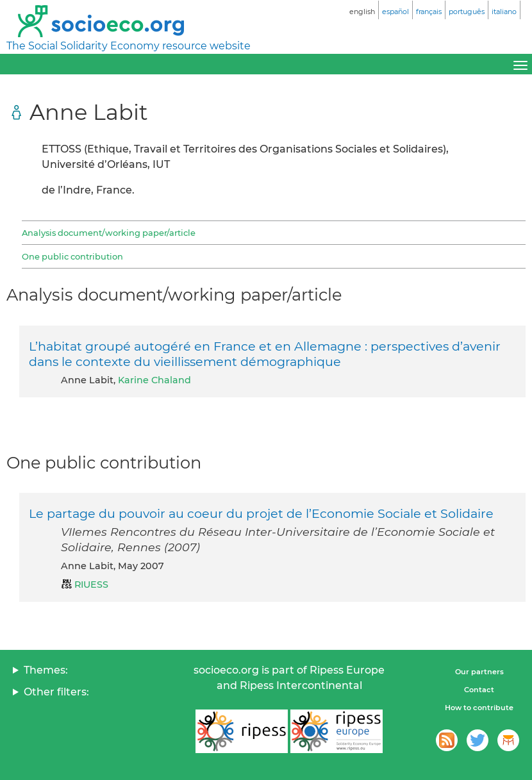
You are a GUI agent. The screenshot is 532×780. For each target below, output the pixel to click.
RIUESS (91, 585)
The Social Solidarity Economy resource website (129, 46)
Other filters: (56, 692)
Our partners (479, 672)
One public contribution (72, 256)
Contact (479, 690)
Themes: (46, 670)
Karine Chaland (154, 380)
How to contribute (479, 708)
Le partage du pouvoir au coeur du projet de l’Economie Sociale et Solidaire (261, 513)
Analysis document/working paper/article (109, 233)
